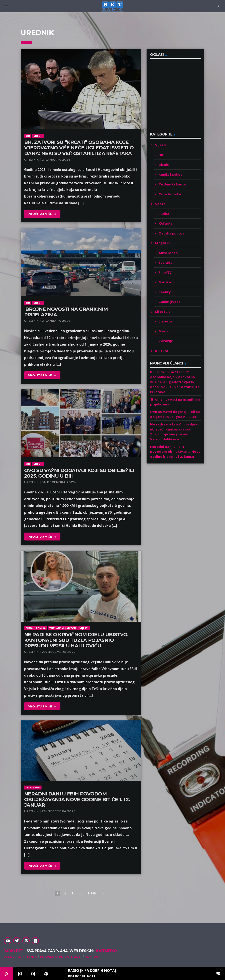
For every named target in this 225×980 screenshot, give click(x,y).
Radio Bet (13, 951)
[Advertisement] (183, 98)
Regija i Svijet (170, 174)
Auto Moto (168, 253)
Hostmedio (106, 951)
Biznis (164, 165)
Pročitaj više (42, 214)
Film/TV (165, 272)
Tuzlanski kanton (63, 628)
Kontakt (93, 957)
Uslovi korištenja (20, 957)
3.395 (92, 893)
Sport (160, 204)
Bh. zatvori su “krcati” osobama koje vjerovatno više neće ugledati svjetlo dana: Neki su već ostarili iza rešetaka (79, 148)
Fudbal (164, 214)
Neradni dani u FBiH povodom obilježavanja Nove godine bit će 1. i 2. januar (77, 799)
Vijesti (38, 136)
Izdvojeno (33, 787)
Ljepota (165, 321)
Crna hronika (36, 628)
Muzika (165, 282)
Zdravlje (166, 341)
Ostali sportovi (172, 233)
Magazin (162, 243)
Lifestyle (163, 311)
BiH (28, 136)
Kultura (162, 351)
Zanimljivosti (170, 302)
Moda (164, 331)
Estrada (165, 262)
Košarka (166, 223)
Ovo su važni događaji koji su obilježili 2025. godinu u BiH (79, 473)
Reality (165, 292)
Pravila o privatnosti (61, 957)
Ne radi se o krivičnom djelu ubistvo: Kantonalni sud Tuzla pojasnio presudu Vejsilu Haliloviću (76, 640)
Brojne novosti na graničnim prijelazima (66, 312)
